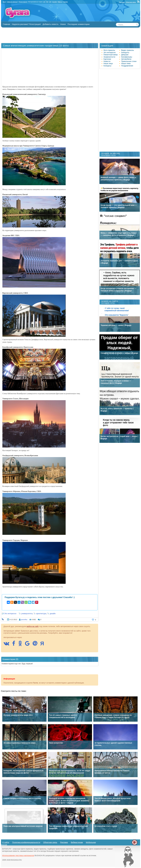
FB (47, 2)
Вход (4, 2)
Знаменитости (109, 57)
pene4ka (24, 620)
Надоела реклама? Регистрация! (26, 24)
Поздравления (127, 66)
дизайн (53, 614)
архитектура (41, 614)
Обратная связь (131, 2)
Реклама (122, 2)
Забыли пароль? (12, 2)
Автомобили (126, 59)
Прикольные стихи (129, 61)
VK (44, 2)
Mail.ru (60, 2)
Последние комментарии (79, 24)
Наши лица (108, 63)
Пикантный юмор (111, 55)
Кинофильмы (127, 57)
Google (55, 2)
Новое (63, 24)
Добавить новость (51, 24)
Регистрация (23, 2)
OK (50, 2)
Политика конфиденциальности (26, 842)
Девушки (125, 55)
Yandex (66, 2)
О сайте (6, 842)
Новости (107, 61)
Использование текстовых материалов (18, 856)
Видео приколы (128, 50)
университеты (27, 614)
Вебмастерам (77, 842)
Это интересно (10, 614)
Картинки (107, 59)
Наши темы (126, 63)
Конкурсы (107, 66)
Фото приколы (109, 50)
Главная (7, 24)
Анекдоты (125, 52)
